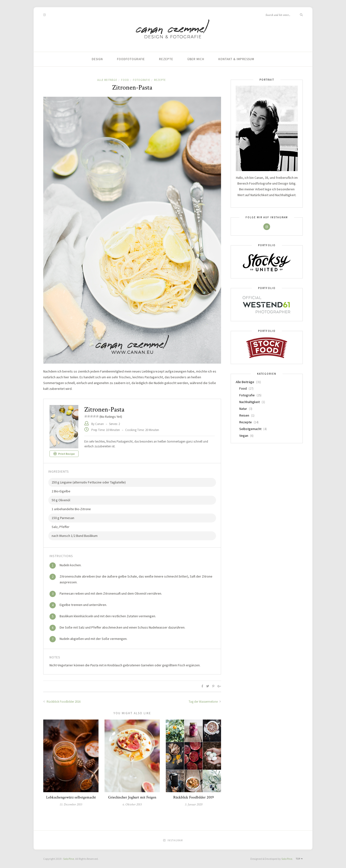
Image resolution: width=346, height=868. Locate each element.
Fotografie (142, 80)
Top (299, 859)
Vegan (244, 436)
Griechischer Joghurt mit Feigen (132, 797)
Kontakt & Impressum (236, 59)
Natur (243, 409)
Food (125, 80)
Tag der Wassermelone (205, 702)
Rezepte (166, 59)
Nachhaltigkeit (250, 402)
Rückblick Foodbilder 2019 (194, 797)
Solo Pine (69, 859)
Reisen (244, 415)
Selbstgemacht (250, 429)
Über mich (196, 59)
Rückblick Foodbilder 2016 (62, 702)
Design (97, 59)
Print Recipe (64, 454)
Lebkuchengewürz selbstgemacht (71, 797)
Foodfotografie (131, 59)
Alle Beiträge (107, 80)
